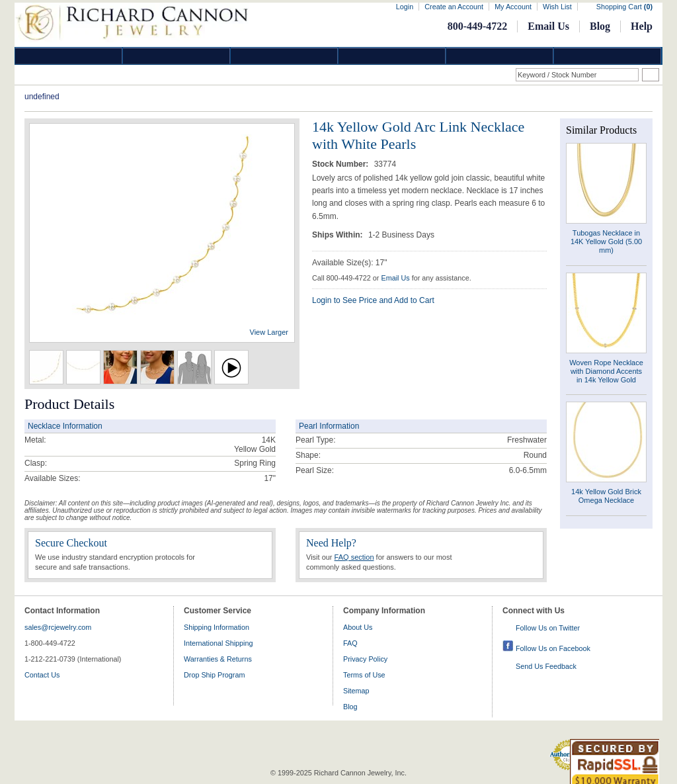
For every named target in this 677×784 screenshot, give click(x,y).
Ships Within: (338, 235)
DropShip (608, 56)
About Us (358, 627)
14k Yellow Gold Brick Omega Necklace (606, 496)
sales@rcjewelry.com (58, 627)
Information (500, 56)
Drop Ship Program (214, 675)
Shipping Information (217, 627)
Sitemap (356, 691)
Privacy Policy (365, 659)
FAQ (350, 643)
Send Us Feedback (546, 666)
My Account (513, 7)
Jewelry (392, 56)
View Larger (269, 332)
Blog (600, 26)
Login (405, 7)
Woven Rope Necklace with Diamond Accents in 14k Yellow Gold (606, 371)
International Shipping (218, 643)
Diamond (69, 56)
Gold (177, 56)
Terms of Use (364, 675)
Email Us (548, 26)
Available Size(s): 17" (349, 263)
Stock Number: (341, 164)
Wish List (557, 7)
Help (642, 26)
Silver (284, 56)
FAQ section (354, 557)
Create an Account (454, 7)
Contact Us (42, 675)
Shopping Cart (624, 7)
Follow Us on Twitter (548, 628)
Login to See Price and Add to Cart (373, 300)
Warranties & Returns (218, 659)
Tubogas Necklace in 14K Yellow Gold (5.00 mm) (606, 241)
